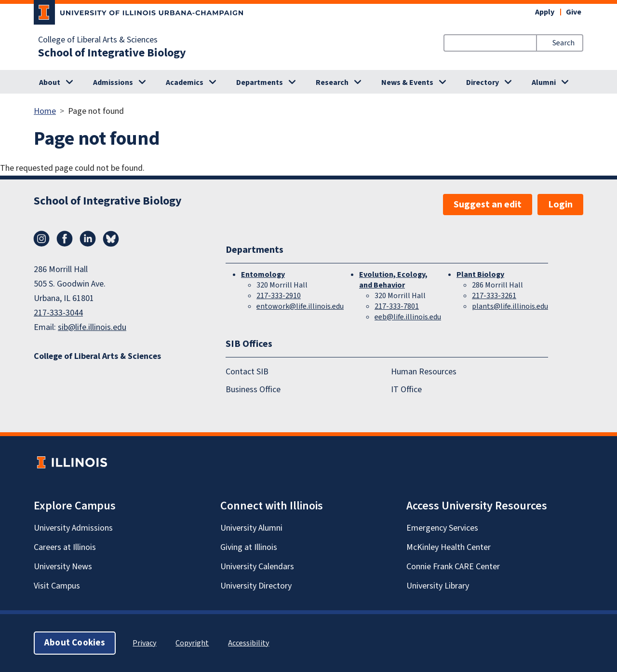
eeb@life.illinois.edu (408, 317)
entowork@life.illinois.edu (300, 306)
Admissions (113, 82)
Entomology (263, 274)
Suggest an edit (488, 205)
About (50, 82)
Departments (260, 82)
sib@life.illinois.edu (92, 327)
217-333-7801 (397, 306)
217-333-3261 (494, 296)
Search (563, 43)
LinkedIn (88, 239)
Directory (483, 82)
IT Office (406, 390)
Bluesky (111, 239)
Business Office (253, 390)
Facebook (65, 239)
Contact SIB (247, 372)
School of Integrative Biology (112, 53)
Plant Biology (480, 274)
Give (574, 12)
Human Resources (424, 372)
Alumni (544, 82)
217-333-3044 (58, 313)
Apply (545, 12)
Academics (185, 82)
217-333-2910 (279, 296)
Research (332, 82)
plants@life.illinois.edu (510, 306)
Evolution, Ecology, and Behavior (393, 280)
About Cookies (75, 643)
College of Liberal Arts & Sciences (98, 40)
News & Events (407, 82)
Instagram (41, 239)
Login (560, 205)
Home (45, 111)
